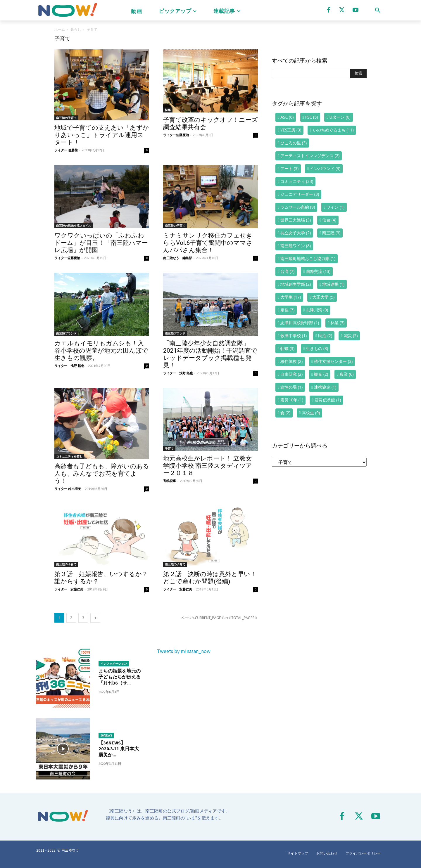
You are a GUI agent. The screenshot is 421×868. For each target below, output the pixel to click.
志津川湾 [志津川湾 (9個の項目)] (317, 310)
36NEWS (106, 735)
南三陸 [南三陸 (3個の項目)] (331, 233)
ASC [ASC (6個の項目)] (287, 117)
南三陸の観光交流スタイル (74, 226)
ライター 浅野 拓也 (69, 366)
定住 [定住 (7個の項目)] (287, 310)
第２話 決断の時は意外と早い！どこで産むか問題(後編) (210, 578)
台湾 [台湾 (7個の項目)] (287, 271)
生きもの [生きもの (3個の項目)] (317, 348)
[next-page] (95, 618)
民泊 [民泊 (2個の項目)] (325, 336)
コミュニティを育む (69, 456)
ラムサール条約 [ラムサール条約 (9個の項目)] (298, 207)
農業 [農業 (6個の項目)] (347, 374)
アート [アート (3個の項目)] (289, 168)
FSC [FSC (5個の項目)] (312, 117)
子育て (169, 448)
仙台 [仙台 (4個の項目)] (329, 220)
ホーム (60, 29)
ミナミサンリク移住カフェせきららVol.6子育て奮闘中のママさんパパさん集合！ (208, 243)
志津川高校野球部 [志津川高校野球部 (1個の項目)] (300, 323)
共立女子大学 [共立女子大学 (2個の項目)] (296, 233)
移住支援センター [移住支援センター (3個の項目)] (333, 361)
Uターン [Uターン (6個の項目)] (340, 117)
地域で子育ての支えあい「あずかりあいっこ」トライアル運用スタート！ (102, 135)
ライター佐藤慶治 (176, 135)
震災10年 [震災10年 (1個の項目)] (292, 400)
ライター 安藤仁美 (69, 589)
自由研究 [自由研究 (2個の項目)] (291, 374)
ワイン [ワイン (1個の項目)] (335, 207)
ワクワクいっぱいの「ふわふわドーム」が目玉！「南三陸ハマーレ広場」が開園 (101, 243)
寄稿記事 (170, 481)
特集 (168, 110)
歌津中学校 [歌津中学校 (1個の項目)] (294, 336)
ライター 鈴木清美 (68, 489)
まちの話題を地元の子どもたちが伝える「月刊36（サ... (120, 677)
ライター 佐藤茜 (66, 150)
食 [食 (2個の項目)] (285, 413)
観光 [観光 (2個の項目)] (321, 374)
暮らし (76, 29)
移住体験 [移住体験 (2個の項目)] (291, 361)
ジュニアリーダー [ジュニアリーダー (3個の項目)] (300, 194)
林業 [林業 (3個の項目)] (337, 323)
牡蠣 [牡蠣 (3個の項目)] (287, 348)
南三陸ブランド (66, 333)
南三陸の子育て (66, 118)
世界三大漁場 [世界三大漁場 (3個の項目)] (296, 220)
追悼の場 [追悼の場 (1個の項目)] (291, 387)
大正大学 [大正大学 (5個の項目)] (323, 297)
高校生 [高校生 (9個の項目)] (311, 413)
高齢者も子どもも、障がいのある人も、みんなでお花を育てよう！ (102, 474)
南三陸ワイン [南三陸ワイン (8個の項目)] (296, 246)
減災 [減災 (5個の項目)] (351, 336)
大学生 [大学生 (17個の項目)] (291, 297)
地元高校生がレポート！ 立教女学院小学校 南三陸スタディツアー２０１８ (208, 466)
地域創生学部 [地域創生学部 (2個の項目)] (296, 284)
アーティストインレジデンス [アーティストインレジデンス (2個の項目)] (310, 156)
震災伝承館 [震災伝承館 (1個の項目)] (328, 400)
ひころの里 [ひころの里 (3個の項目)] (294, 143)
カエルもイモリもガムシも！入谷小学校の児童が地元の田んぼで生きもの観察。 (101, 351)
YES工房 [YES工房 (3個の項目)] (291, 130)
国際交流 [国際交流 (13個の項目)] (318, 271)
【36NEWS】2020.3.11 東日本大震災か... (120, 749)
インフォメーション (114, 663)
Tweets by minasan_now (184, 651)
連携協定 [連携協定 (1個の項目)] (325, 387)
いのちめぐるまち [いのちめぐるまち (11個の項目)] (333, 130)
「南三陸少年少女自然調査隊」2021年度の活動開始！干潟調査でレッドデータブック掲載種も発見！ (210, 354)
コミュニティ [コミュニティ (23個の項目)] (297, 181)
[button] (378, 10)
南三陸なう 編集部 (178, 258)
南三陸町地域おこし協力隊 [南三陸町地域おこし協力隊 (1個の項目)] (308, 258)
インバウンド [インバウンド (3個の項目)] (325, 168)
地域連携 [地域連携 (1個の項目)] (333, 284)
